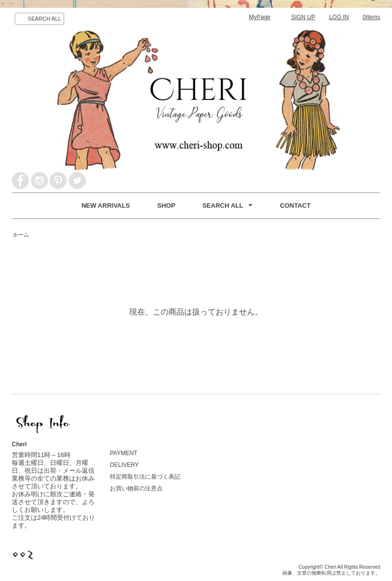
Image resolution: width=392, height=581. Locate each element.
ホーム (21, 235)
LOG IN (339, 17)
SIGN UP (303, 17)
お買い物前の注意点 (136, 488)
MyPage (260, 17)
